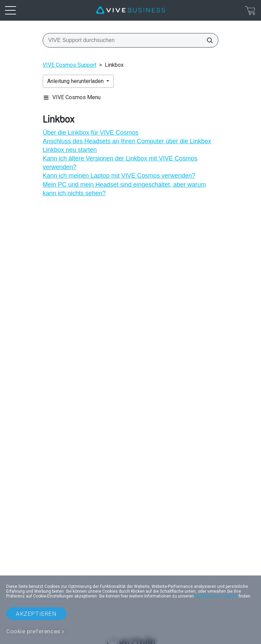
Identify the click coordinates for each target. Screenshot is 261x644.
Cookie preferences (33, 631)
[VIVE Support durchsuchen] (208, 40)
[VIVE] (130, 10)
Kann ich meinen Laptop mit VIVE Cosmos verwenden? (119, 176)
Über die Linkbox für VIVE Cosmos (91, 133)
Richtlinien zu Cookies (216, 596)
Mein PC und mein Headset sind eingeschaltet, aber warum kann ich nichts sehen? (124, 189)
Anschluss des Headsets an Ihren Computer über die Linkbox (127, 141)
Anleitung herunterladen (76, 81)
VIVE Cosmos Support (70, 65)
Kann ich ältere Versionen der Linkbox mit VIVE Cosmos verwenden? (120, 163)
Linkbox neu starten (70, 150)
